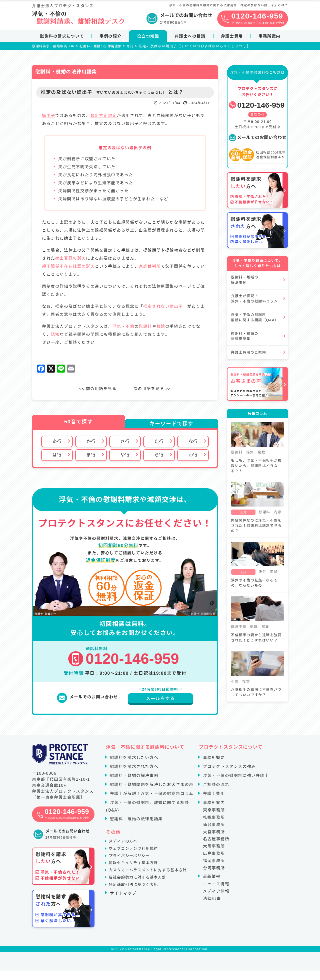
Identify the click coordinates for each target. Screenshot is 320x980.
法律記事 (212, 900)
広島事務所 (214, 854)
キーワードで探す (171, 424)
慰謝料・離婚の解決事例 (245, 281)
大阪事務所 (214, 847)
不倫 (130, 327)
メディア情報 (216, 892)
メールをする (160, 700)
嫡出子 (49, 116)
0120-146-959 (256, 106)
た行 (159, 442)
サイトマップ (122, 907)
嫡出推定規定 (104, 116)
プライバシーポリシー (131, 862)
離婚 (161, 327)
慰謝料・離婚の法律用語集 (245, 337)
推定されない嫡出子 (163, 307)
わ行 (193, 456)
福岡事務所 (214, 862)
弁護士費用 (232, 36)
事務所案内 (269, 36)
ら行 (159, 456)
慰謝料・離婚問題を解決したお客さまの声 (151, 786)
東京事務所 (214, 811)
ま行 (91, 456)
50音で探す (78, 422)
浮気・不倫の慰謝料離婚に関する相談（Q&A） (255, 318)
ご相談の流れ (215, 786)
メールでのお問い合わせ (257, 138)
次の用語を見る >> (153, 389)
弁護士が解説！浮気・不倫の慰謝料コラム (254, 299)
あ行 (57, 442)
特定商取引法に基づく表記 (136, 898)
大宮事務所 (214, 833)
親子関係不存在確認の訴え (68, 267)
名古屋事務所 (216, 840)
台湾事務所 (214, 869)
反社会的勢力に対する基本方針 (140, 889)
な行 (193, 442)
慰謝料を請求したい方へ (133, 759)
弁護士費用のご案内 (248, 353)
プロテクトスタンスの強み (229, 768)
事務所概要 (213, 759)
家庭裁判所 (150, 267)
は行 (57, 456)
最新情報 (211, 877)
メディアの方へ (125, 844)
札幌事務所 (214, 818)
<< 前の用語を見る (97, 389)
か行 (91, 442)
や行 (125, 456)
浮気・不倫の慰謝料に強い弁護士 (235, 777)
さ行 (125, 442)
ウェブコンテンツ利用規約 (136, 853)
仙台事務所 (214, 826)
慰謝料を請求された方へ (133, 768)
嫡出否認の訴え (71, 259)
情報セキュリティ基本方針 (136, 871)
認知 (55, 335)
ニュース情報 (216, 885)
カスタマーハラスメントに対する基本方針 (151, 880)
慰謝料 (145, 327)
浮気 (117, 327)
